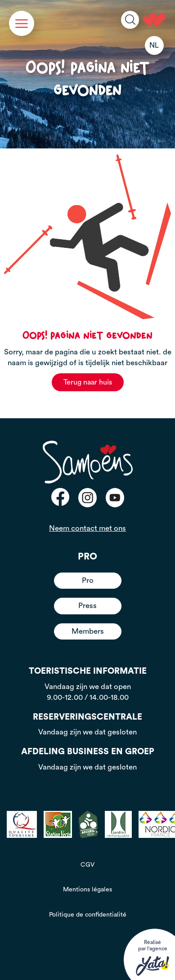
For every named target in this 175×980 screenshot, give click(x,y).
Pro (88, 580)
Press (87, 606)
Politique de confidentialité (88, 915)
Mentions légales (87, 890)
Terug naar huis (88, 382)
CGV (87, 865)
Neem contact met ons (87, 528)
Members (88, 631)
